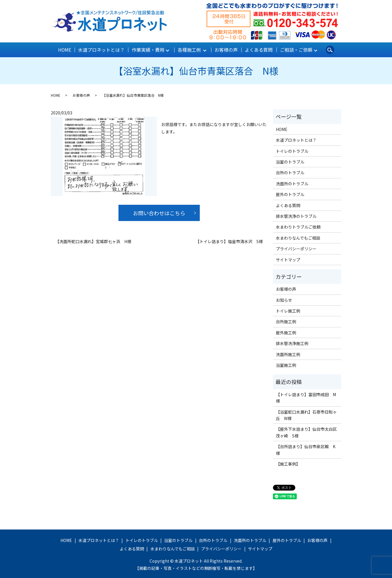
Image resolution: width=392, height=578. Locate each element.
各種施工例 (189, 50)
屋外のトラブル (290, 194)
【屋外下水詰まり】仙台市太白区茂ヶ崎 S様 (306, 432)
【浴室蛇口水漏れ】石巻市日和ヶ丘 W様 (306, 414)
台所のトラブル (290, 172)
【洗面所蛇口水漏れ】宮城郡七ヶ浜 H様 (93, 241)
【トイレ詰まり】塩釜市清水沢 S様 (229, 241)
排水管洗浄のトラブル (296, 216)
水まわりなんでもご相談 (298, 237)
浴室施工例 (286, 365)
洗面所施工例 (288, 354)
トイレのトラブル (292, 150)
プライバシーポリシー (296, 248)
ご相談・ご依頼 (295, 50)
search (329, 50)
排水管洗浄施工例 (292, 343)
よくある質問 (258, 50)
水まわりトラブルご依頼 (298, 227)
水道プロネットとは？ (102, 50)
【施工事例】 (288, 464)
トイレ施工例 (288, 310)
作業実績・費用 (148, 50)
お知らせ (284, 299)
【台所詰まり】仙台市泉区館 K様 (306, 449)
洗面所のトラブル (292, 183)
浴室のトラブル (290, 161)
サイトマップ (288, 259)
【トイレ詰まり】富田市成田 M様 (306, 397)
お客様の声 (226, 50)
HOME (66, 50)
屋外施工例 (286, 332)
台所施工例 (286, 321)
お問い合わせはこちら (159, 213)
